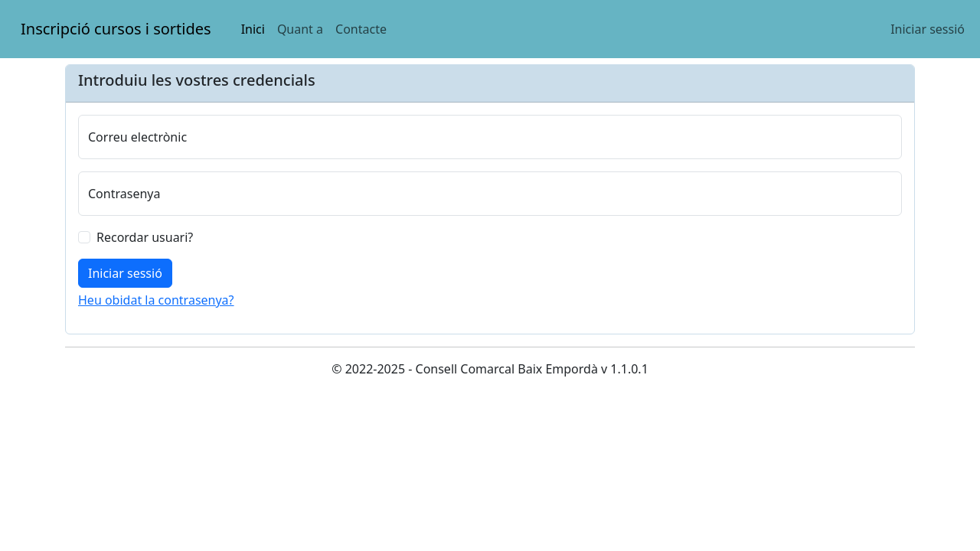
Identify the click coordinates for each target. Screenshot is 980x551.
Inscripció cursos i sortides (116, 23)
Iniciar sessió (928, 29)
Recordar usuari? (145, 237)
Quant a (300, 29)
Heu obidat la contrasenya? (156, 300)
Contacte (361, 29)
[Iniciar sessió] (125, 273)
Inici (253, 29)
